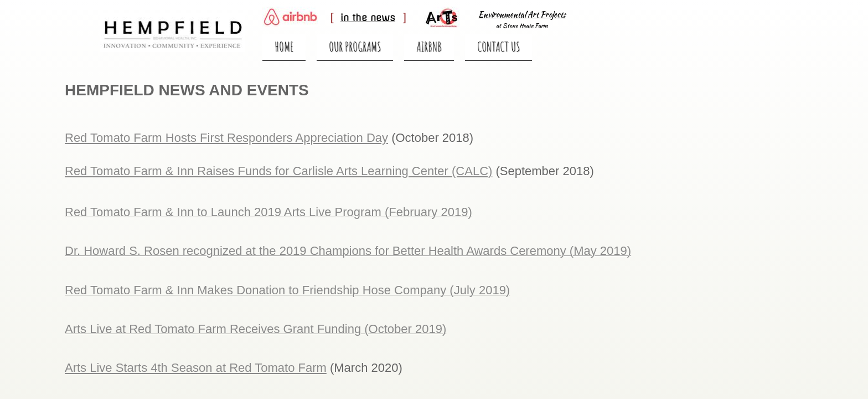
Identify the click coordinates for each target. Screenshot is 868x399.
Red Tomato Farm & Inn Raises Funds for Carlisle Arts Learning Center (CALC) (278, 171)
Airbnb (429, 47)
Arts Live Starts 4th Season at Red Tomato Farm (196, 368)
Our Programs (355, 47)
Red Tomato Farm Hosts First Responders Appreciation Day (226, 138)
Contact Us (498, 47)
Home (284, 47)
